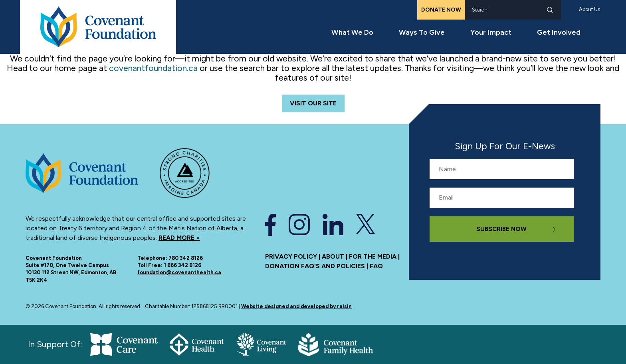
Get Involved (559, 32)
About (333, 256)
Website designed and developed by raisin (296, 306)
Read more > (179, 238)
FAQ (376, 266)
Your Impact (491, 32)
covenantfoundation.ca (153, 68)
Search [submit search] (550, 10)
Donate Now (441, 10)
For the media (373, 256)
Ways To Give (422, 32)
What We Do (352, 32)
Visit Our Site (313, 103)
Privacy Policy (291, 256)
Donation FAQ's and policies (315, 266)
